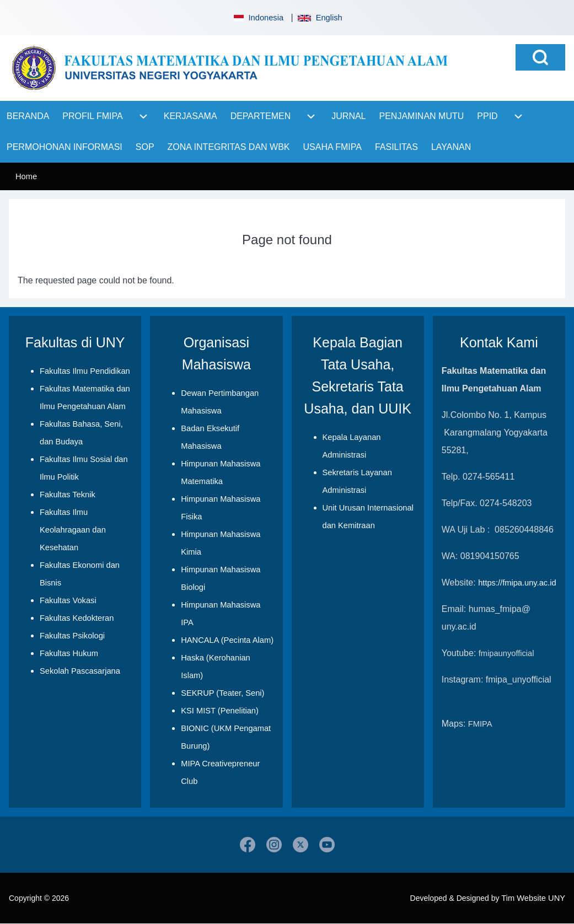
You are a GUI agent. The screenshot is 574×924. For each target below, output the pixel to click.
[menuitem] (28, 116)
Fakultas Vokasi (68, 600)
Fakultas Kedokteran (77, 618)
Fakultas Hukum (69, 653)
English (320, 18)
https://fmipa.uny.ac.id (517, 583)
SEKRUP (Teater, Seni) (222, 693)
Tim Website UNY (533, 898)
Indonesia (258, 18)
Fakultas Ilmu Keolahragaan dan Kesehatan (73, 530)
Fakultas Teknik (68, 495)
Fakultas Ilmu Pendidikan (85, 371)
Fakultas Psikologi (72, 636)
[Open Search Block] (540, 57)
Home (26, 176)
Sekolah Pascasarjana (80, 671)
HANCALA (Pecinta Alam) (227, 640)
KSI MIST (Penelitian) (220, 711)
